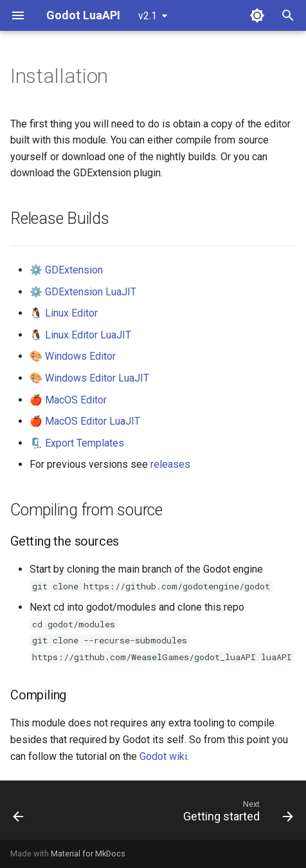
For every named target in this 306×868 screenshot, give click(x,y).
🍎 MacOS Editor (68, 400)
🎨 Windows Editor (73, 356)
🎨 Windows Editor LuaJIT (89, 378)
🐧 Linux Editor (64, 313)
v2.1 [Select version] (148, 16)
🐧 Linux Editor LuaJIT (80, 335)
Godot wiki (163, 756)
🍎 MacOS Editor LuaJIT (85, 421)
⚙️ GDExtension (66, 270)
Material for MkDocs (88, 854)
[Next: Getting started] (236, 814)
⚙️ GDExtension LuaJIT (83, 292)
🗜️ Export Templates (77, 443)
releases (170, 464)
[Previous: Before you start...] (19, 814)
